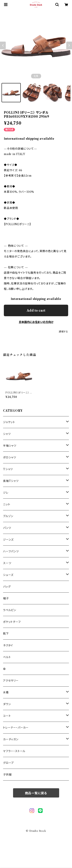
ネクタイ (8, 645)
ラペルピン (10, 610)
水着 (6, 692)
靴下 (6, 634)
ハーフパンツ (11, 551)
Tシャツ (8, 469)
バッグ (7, 587)
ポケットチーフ (12, 622)
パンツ (7, 528)
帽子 (6, 598)
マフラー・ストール (14, 751)
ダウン (7, 704)
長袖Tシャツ (11, 481)
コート (7, 716)
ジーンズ (8, 540)
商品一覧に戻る (36, 793)
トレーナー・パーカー (16, 728)
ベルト (7, 657)
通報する (63, 332)
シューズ (8, 575)
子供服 (7, 775)
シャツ (7, 434)
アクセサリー (11, 681)
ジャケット (9, 422)
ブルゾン (8, 516)
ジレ (6, 493)
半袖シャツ (10, 446)
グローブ (8, 763)
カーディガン (11, 739)
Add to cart (36, 310)
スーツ (7, 563)
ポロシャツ (10, 457)
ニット (7, 504)
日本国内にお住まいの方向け (36, 322)
